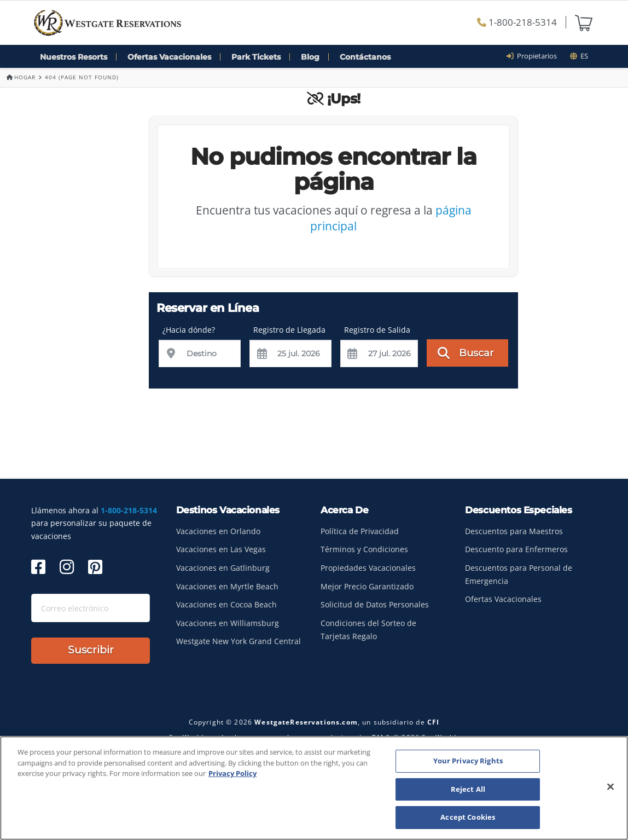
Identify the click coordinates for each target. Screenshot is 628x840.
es (579, 56)
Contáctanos (365, 57)
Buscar (466, 352)
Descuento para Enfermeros (516, 549)
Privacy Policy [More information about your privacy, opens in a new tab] (232, 773)
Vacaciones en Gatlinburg (223, 568)
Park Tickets (256, 57)
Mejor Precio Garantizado (367, 586)
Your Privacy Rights (468, 761)
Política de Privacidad (360, 531)
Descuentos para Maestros (514, 531)
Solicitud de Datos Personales (375, 604)
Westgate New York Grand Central (239, 641)
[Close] (610, 787)
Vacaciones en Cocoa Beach (226, 604)
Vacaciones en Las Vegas (221, 549)
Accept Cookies (468, 817)
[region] (314, 788)
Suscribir (91, 650)
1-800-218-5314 (517, 22)
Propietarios (535, 56)
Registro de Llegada (289, 330)
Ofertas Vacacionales (169, 57)
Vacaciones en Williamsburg (228, 623)
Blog (310, 57)
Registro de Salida (377, 330)
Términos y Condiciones (364, 549)
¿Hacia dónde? (189, 330)
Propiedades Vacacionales (368, 568)
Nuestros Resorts (74, 57)
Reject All (468, 789)
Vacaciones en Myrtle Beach (227, 586)
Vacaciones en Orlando (218, 531)
